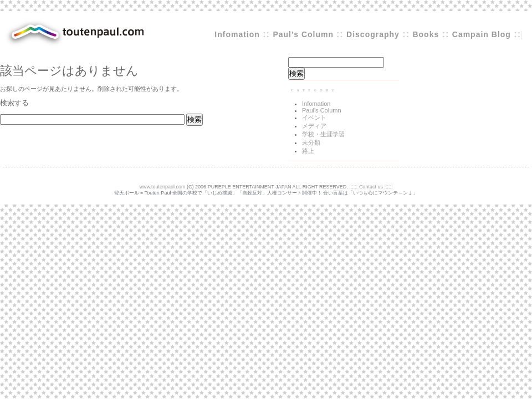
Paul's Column (305, 34)
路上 (308, 151)
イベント (314, 117)
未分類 (311, 142)
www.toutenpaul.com (163, 187)
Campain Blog (482, 34)
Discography (373, 34)
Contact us (371, 187)
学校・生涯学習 (323, 134)
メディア (314, 126)
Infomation (237, 34)
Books (426, 34)
